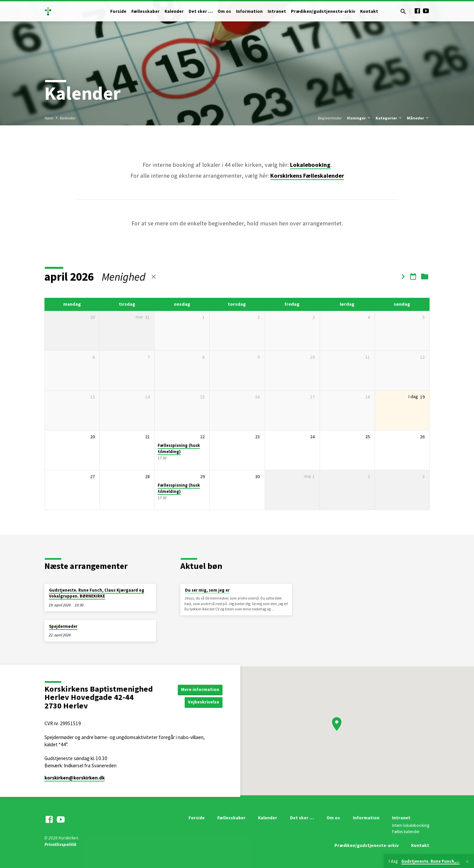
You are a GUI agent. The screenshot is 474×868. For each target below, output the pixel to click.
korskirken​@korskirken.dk (75, 778)
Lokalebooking (310, 165)
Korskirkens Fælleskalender (307, 176)
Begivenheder (330, 118)
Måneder (418, 118)
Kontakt (369, 11)
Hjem (49, 118)
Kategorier (389, 118)
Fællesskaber (145, 11)
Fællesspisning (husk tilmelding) (179, 448)
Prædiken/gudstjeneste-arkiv (323, 11)
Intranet (277, 11)
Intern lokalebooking (411, 825)
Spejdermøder (63, 626)
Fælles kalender (406, 832)
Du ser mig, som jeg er (207, 590)
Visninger (359, 118)
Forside (118, 11)
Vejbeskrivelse (203, 702)
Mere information (200, 689)
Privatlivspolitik (60, 844)
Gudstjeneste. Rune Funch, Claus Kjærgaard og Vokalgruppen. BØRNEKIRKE (97, 593)
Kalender (174, 11)
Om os (224, 11)
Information (249, 11)
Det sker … (201, 11)
